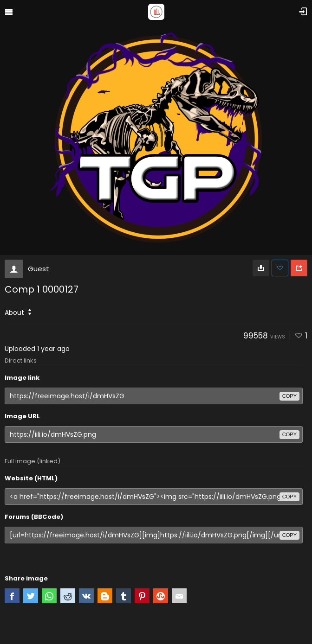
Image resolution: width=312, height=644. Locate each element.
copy (289, 396)
